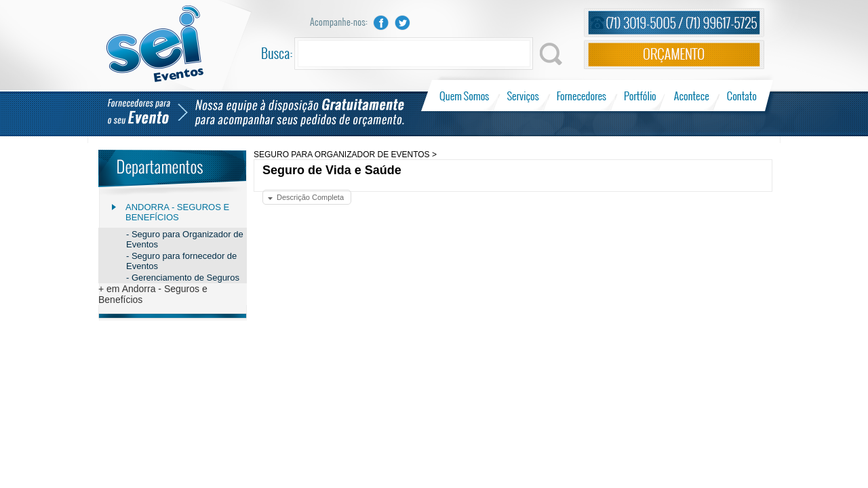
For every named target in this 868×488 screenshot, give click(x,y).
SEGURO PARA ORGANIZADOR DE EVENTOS (342, 155)
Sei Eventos (155, 44)
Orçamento (674, 55)
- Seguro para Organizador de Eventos (185, 239)
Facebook (381, 23)
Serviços (523, 96)
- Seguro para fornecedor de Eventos (181, 261)
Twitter (403, 23)
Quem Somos (466, 96)
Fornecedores (581, 96)
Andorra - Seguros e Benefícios (177, 212)
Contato (742, 96)
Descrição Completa (310, 197)
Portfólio (640, 96)
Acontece (692, 96)
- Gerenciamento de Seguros (183, 278)
